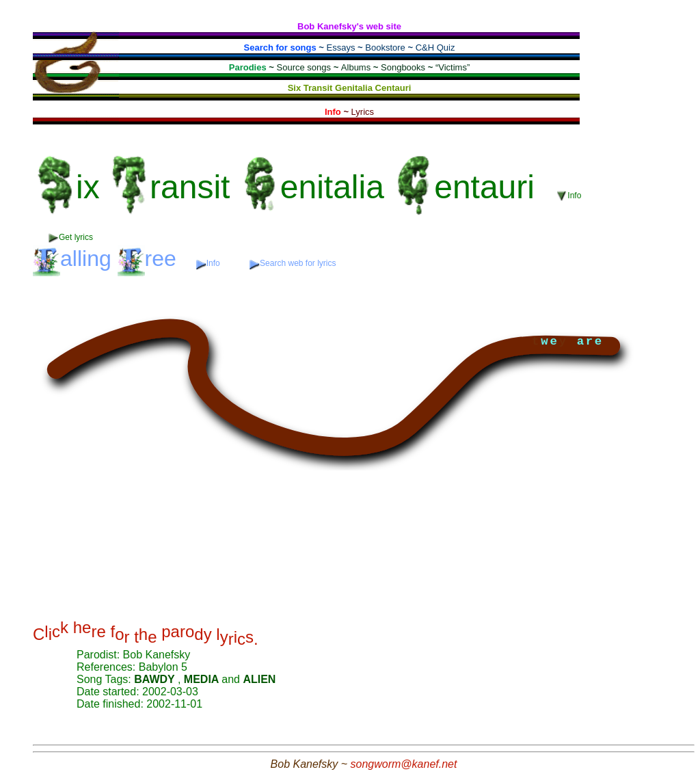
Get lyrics (71, 238)
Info (569, 196)
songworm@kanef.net (404, 764)
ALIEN (259, 679)
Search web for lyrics (293, 264)
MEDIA (203, 679)
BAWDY (156, 679)
